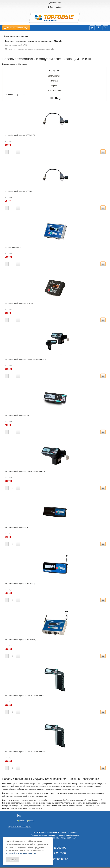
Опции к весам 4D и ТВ (16, 45)
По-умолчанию (54, 75)
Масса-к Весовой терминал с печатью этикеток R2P (25, 359)
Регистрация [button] (56, 3)
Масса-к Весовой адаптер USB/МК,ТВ (20, 135)
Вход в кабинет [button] (56, 7)
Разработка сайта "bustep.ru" (19, 827)
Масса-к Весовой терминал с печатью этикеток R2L (25, 752)
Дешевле (54, 81)
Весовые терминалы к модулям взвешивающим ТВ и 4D (33, 41)
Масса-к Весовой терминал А (16, 527)
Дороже (54, 86)
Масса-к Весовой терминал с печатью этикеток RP (25, 471)
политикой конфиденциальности (21, 853)
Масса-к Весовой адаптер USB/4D (18, 191)
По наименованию (54, 91)
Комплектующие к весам (16, 36)
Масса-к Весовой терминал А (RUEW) (20, 583)
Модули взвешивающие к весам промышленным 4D (29, 49)
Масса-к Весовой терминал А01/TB (19, 303)
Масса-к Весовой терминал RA (17, 415)
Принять (13, 860)
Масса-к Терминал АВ (13, 247)
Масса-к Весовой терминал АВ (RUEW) (20, 639)
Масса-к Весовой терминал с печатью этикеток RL (25, 695)
